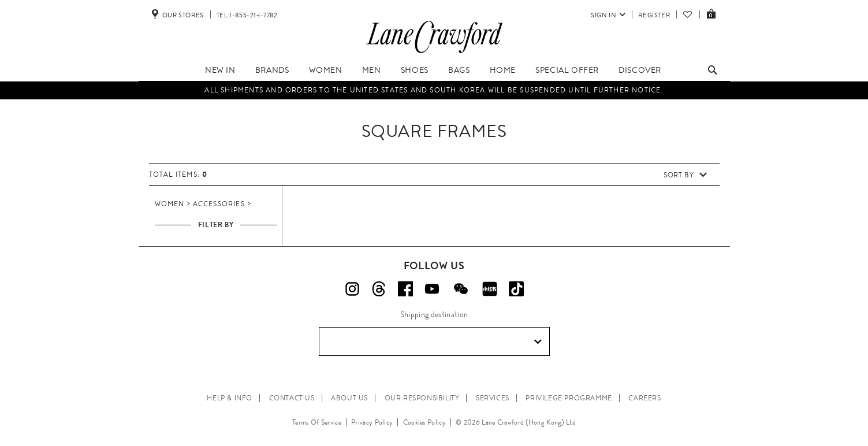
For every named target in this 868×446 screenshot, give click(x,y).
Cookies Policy (424, 422)
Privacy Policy (372, 422)
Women (326, 70)
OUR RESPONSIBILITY (422, 398)
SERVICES (493, 398)
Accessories (219, 204)
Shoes (415, 70)
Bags (459, 70)
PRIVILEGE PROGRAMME (569, 398)
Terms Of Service (317, 422)
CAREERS (645, 398)
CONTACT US (292, 398)
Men (372, 70)
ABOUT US (349, 398)
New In (220, 70)
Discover (640, 70)
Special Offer (567, 70)
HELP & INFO (230, 398)
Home (503, 70)
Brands (272, 70)
